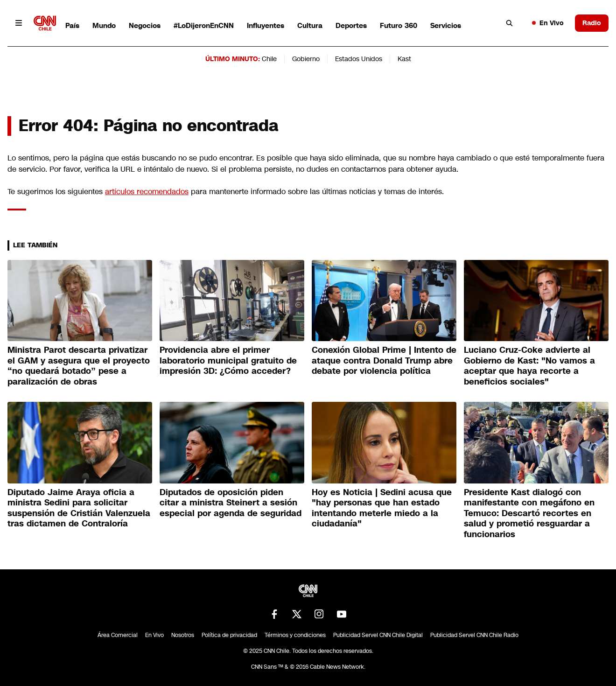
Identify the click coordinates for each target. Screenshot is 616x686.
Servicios (446, 25)
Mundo (104, 25)
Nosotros (183, 635)
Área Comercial (118, 635)
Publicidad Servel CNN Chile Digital (378, 635)
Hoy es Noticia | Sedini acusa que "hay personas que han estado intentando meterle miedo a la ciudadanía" (382, 508)
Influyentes (266, 25)
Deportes (351, 25)
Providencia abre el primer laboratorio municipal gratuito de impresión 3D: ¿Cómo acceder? (228, 360)
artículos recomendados (147, 192)
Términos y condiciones (295, 635)
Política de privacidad (229, 635)
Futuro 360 (399, 25)
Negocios (145, 25)
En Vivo (548, 23)
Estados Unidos (359, 59)
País (72, 25)
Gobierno (306, 59)
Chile (269, 59)
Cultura (310, 25)
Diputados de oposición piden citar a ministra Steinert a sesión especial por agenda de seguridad (231, 503)
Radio (592, 23)
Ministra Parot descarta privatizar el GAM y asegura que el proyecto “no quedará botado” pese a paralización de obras (79, 366)
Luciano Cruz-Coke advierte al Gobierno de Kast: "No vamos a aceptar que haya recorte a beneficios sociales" (529, 366)
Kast (404, 59)
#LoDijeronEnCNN (204, 25)
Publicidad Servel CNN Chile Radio (474, 635)
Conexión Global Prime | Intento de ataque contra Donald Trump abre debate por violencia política (384, 360)
